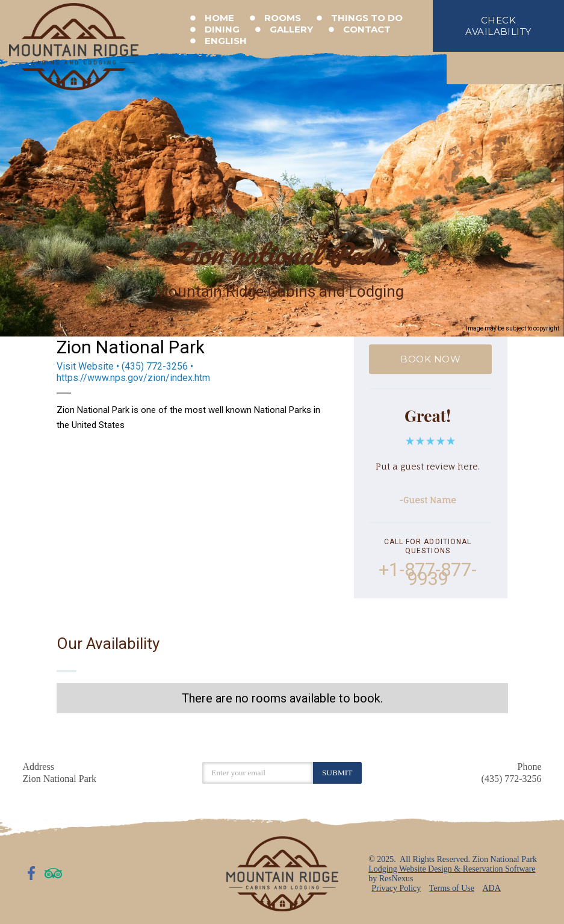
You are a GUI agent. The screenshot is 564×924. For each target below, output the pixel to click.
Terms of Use (452, 888)
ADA (491, 888)
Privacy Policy (396, 888)
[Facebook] (32, 873)
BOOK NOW (431, 359)
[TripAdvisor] (54, 873)
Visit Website (85, 366)
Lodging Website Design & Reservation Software (452, 869)
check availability (498, 26)
